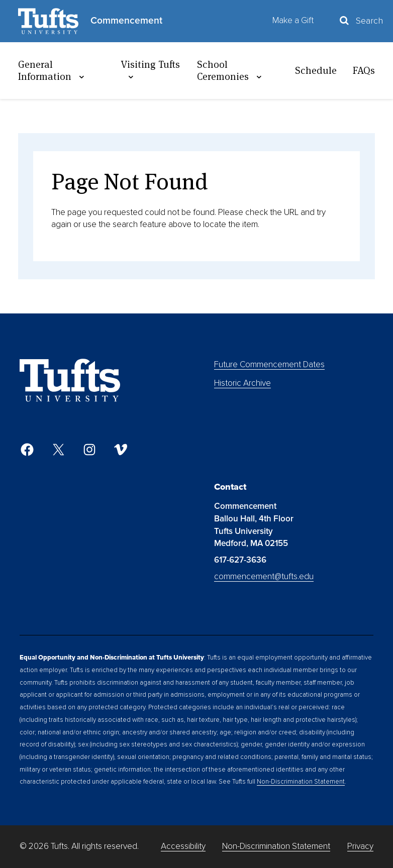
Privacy (360, 846)
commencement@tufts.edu (264, 576)
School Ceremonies (231, 71)
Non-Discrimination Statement (301, 782)
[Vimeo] (121, 450)
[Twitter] (58, 450)
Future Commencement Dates (269, 364)
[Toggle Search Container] (361, 21)
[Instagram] (89, 450)
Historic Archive (242, 383)
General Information (53, 71)
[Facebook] (27, 450)
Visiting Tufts (150, 70)
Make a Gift (293, 20)
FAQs (364, 70)
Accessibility (183, 846)
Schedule (316, 70)
